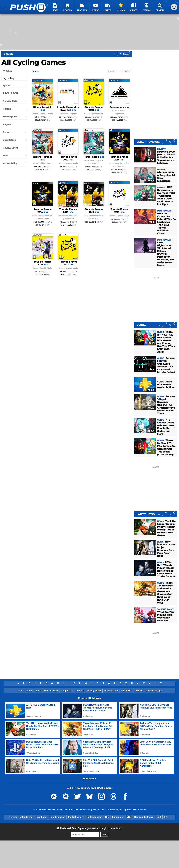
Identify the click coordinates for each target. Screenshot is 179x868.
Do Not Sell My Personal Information (129, 810)
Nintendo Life (26, 817)
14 (151, 452)
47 (151, 574)
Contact (80, 691)
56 (151, 431)
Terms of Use (111, 691)
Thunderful (64, 114)
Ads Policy (126, 691)
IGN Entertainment (74, 810)
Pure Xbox (41, 817)
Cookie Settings (154, 691)
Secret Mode (89, 160)
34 (151, 553)
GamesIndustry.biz (144, 817)
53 (151, 199)
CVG (159, 817)
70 (151, 620)
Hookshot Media (48, 810)
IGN (107, 817)
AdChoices (107, 810)
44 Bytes (97, 810)
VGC (129, 817)
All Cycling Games (33, 63)
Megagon (74, 114)
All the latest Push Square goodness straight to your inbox (89, 828)
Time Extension (57, 817)
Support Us (67, 691)
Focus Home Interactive (119, 163)
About (29, 691)
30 (151, 390)
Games (8, 54)
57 (151, 160)
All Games (124, 54)
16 (151, 343)
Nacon (87, 114)
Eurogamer (118, 817)
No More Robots (119, 111)
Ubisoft (36, 114)
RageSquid (119, 114)
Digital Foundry (76, 817)
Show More (90, 779)
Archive (139, 691)
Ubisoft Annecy (46, 114)
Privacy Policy (94, 691)
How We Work (51, 691)
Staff (38, 691)
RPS (166, 817)
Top (20, 691)
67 (151, 181)
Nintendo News (94, 817)
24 (151, 408)
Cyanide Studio (97, 114)
